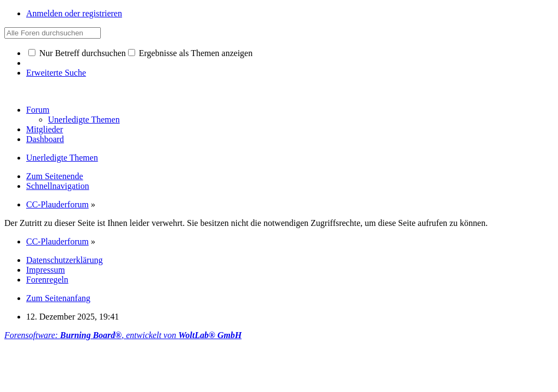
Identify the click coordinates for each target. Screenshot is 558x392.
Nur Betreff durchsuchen (77, 53)
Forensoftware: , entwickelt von (123, 335)
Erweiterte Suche (56, 73)
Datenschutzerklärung (64, 260)
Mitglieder (45, 129)
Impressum (46, 270)
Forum (38, 110)
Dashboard (45, 139)
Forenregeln (47, 280)
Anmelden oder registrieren (74, 13)
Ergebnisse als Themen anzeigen (190, 53)
